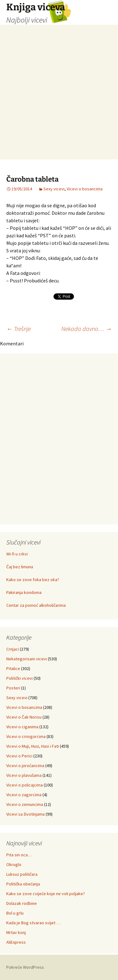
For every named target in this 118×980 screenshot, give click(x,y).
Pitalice (13, 668)
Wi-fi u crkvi (17, 554)
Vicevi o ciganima (22, 727)
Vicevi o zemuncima (25, 804)
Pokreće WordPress (25, 967)
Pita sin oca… (19, 855)
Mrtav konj (16, 932)
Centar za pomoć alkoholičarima (36, 605)
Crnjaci (13, 649)
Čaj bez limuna (20, 567)
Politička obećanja (23, 884)
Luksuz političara (22, 874)
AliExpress (16, 942)
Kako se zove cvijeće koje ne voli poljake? (46, 894)
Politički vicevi (20, 678)
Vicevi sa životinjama (25, 814)
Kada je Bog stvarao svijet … (33, 923)
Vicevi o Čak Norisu (24, 717)
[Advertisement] (59, 101)
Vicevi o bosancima (85, 189)
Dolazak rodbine (22, 903)
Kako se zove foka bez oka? (33, 580)
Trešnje (19, 329)
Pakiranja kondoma (24, 592)
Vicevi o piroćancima (25, 766)
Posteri (13, 688)
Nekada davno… (87, 329)
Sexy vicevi (54, 189)
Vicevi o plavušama (24, 775)
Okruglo (14, 864)
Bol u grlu (15, 913)
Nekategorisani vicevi (27, 659)
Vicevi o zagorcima (24, 795)
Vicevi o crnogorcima (26, 736)
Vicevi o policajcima (25, 785)
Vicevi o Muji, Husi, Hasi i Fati (33, 746)
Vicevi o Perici (19, 756)
